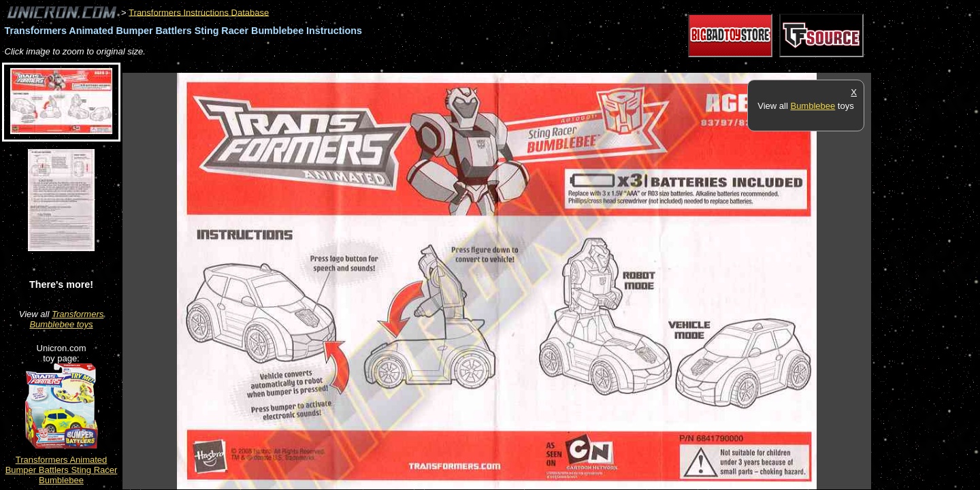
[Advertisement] (370, 66)
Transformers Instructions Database (199, 12)
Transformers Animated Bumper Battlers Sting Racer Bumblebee (62, 470)
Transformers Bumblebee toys (66, 319)
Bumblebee (813, 106)
